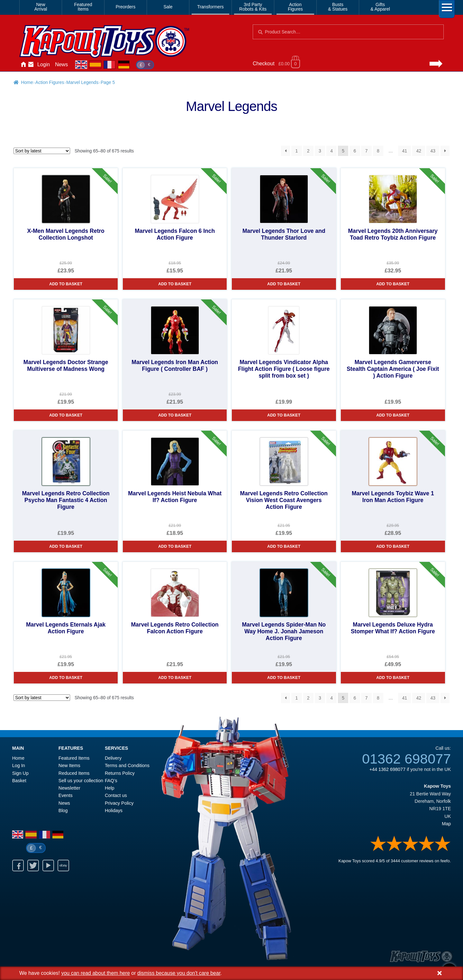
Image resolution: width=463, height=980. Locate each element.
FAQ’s (111, 781)
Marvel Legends (82, 82)
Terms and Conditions (127, 765)
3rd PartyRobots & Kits (253, 7)
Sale (168, 7)
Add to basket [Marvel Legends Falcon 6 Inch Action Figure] (175, 284)
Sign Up (20, 773)
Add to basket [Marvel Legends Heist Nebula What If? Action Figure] (175, 546)
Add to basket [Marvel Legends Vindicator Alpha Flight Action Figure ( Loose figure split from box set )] (284, 415)
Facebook (18, 866)
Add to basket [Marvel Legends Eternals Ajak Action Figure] (66, 678)
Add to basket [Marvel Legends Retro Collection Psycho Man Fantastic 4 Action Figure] (66, 546)
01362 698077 (406, 759)
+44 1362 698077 (387, 769)
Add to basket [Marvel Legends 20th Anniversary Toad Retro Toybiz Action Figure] (393, 284)
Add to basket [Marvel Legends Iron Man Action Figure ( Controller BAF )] (175, 415)
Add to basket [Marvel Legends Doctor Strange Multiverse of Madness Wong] (66, 415)
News (61, 64)
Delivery (113, 758)
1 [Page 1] (297, 151)
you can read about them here (95, 973)
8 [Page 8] (378, 151)
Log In (19, 765)
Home (23, 65)
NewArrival (41, 7)
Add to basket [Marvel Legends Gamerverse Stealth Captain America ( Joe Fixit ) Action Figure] (393, 415)
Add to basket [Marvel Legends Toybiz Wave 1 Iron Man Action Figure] (393, 546)
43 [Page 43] (433, 151)
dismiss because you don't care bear (179, 973)
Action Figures (50, 82)
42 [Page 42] (419, 151)
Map (446, 824)
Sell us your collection (81, 781)
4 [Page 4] (331, 151)
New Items (69, 765)
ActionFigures (295, 7)
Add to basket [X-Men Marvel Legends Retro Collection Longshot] (66, 284)
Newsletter (69, 788)
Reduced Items (74, 773)
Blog (63, 811)
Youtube (48, 866)
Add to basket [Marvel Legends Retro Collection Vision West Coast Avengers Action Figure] (284, 546)
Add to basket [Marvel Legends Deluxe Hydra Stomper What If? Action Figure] (393, 678)
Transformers (210, 7)
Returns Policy (120, 773)
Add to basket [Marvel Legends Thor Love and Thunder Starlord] (284, 284)
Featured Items (74, 758)
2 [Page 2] (308, 151)
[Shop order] (42, 151)
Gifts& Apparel (380, 7)
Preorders (126, 7)
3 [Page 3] (320, 151)
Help (110, 788)
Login (44, 64)
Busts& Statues (338, 7)
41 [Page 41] (404, 151)
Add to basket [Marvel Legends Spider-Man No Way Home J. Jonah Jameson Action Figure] (284, 678)
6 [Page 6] (355, 151)
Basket (19, 781)
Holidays (114, 811)
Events (66, 795)
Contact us (116, 795)
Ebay (63, 866)
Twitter (33, 866)
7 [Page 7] (367, 151)
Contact (31, 65)
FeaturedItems (83, 7)
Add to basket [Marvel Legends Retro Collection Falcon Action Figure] (175, 678)
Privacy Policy (119, 803)
